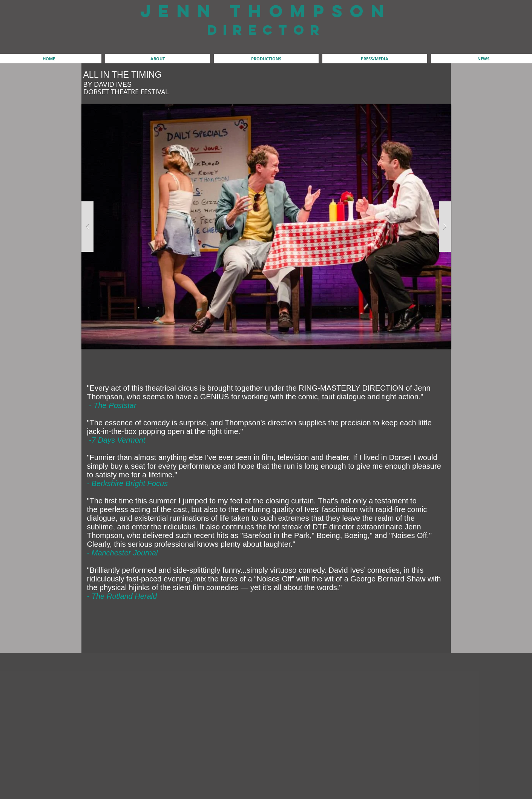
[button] (158, 59)
